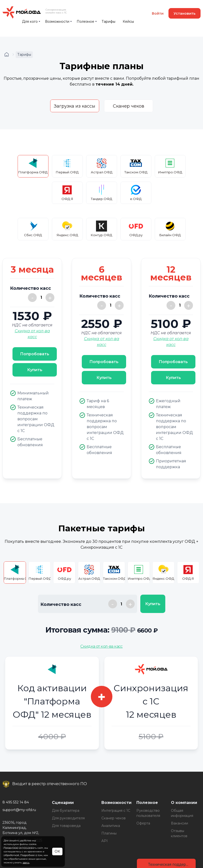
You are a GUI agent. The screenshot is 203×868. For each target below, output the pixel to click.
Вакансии (179, 823)
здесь (26, 862)
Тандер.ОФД (101, 193)
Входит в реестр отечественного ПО (50, 784)
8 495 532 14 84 (16, 802)
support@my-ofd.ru (19, 810)
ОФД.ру (136, 229)
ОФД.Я (67, 193)
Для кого (30, 22)
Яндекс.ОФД (67, 229)
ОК (57, 851)
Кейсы (128, 22)
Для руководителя (68, 818)
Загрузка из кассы (75, 106)
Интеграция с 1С (116, 811)
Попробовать (35, 354)
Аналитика (111, 826)
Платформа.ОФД (33, 166)
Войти (158, 13)
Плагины (109, 833)
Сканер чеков (129, 106)
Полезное (85, 22)
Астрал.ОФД (102, 166)
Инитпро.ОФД (170, 166)
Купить (35, 370)
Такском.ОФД (136, 166)
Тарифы (108, 22)
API (105, 841)
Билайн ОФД (170, 229)
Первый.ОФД (67, 166)
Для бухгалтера (66, 811)
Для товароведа (66, 826)
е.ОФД (136, 193)
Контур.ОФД (101, 229)
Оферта (143, 823)
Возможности (57, 22)
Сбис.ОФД (33, 229)
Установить (185, 13)
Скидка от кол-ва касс (101, 646)
